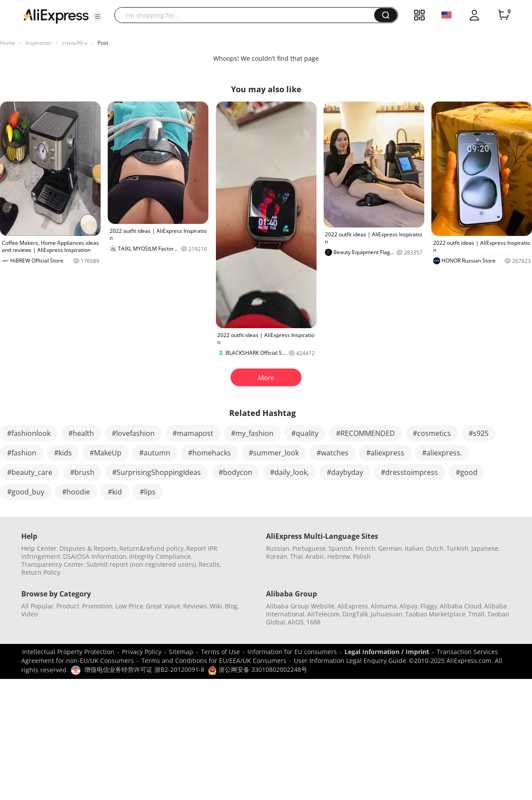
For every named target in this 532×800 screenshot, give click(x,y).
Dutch (435, 548)
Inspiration (38, 43)
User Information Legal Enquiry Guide (350, 661)
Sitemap (181, 652)
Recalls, (210, 564)
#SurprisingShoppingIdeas (156, 472)
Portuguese (309, 548)
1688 (313, 622)
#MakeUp (106, 453)
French (365, 548)
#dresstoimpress (409, 472)
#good (467, 472)
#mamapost (193, 433)
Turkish (458, 548)
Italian (414, 548)
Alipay (409, 606)
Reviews (195, 606)
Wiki (216, 606)
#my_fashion (252, 433)
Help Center (39, 548)
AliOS (296, 622)
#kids (63, 453)
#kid (115, 492)
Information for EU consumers (292, 652)
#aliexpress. (442, 453)
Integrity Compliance (160, 556)
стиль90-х (74, 43)
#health (81, 433)
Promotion (97, 606)
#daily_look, (289, 472)
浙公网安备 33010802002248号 (258, 669)
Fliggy (429, 606)
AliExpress (353, 606)
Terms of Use (220, 652)
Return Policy (41, 572)
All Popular (37, 606)
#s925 (479, 433)
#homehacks (209, 453)
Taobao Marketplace (435, 614)
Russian (278, 548)
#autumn (155, 453)
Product (68, 606)
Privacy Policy (142, 652)
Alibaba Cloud (461, 606)
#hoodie (76, 492)
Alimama (384, 606)
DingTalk (355, 614)
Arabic (315, 556)
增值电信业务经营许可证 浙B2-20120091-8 (144, 669)
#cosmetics (432, 433)
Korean (277, 556)
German (390, 548)
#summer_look (274, 453)
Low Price (129, 606)
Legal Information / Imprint (387, 652)
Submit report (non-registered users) (141, 564)
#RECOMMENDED (366, 433)
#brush (82, 472)
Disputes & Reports (88, 548)
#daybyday (345, 472)
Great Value (163, 606)
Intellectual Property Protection (68, 652)
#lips (148, 492)
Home (8, 43)
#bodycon (235, 472)
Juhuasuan (387, 614)
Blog (231, 606)
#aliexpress (385, 453)
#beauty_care (30, 472)
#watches (332, 453)
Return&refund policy (151, 548)
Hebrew (339, 556)
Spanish (340, 548)
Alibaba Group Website (300, 606)
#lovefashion (133, 433)
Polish (362, 556)
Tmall (476, 614)
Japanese (485, 548)
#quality (305, 433)
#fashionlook (29, 433)
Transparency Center (53, 564)
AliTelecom (323, 614)
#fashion (22, 453)
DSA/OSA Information (95, 556)
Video (29, 614)
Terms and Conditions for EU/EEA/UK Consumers (214, 661)
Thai (296, 556)
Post (103, 43)
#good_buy (26, 492)
